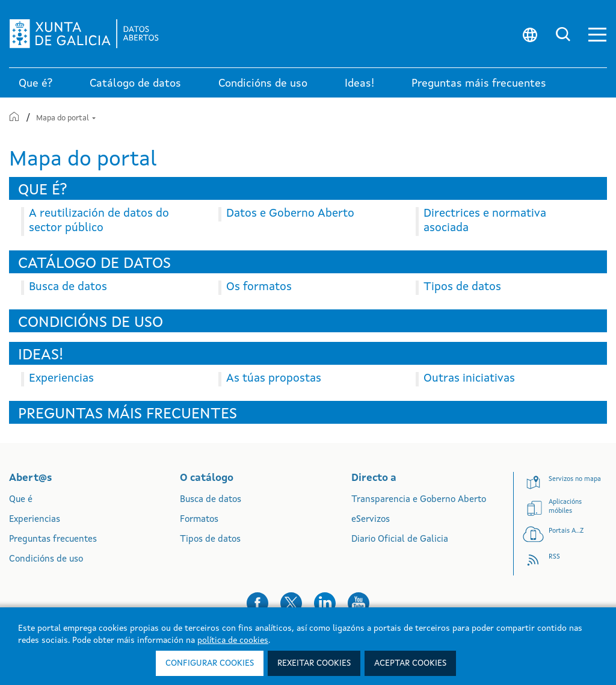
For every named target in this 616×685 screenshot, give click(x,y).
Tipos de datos (210, 540)
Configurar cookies (210, 663)
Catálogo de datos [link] (135, 84)
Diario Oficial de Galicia (400, 540)
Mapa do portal (66, 118)
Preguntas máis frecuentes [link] (479, 84)
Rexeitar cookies (314, 663)
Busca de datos (211, 500)
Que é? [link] (35, 84)
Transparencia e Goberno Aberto (419, 500)
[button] (597, 34)
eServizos (371, 520)
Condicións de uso (46, 559)
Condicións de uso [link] (263, 84)
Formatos (199, 520)
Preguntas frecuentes (53, 540)
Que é (21, 500)
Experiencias (35, 520)
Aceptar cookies (410, 663)
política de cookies (233, 640)
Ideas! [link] (359, 84)
